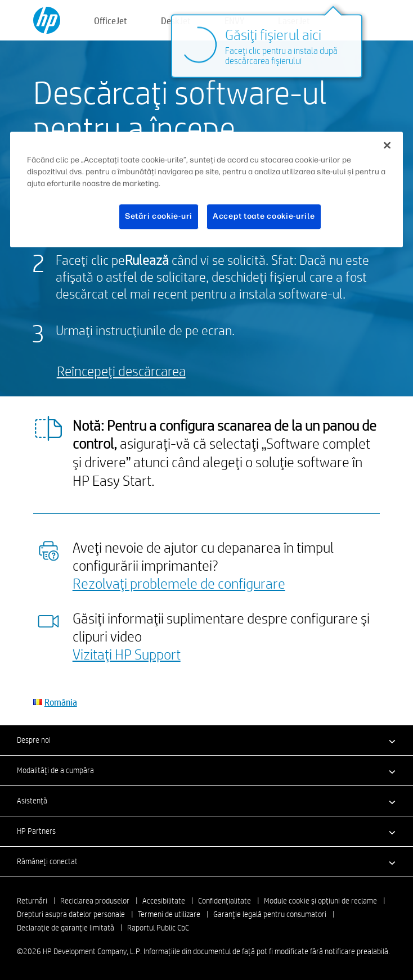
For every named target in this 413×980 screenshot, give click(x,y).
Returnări (32, 901)
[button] (206, 740)
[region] (206, 190)
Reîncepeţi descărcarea (121, 371)
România (61, 702)
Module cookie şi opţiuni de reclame (320, 901)
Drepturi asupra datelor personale (71, 914)
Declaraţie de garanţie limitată (66, 928)
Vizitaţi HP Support (127, 654)
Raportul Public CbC (158, 928)
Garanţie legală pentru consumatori (270, 914)
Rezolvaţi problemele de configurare (179, 583)
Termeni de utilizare (169, 914)
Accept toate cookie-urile (264, 217)
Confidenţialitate (225, 901)
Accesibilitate (164, 901)
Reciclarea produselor (95, 901)
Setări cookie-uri (159, 217)
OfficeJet (111, 21)
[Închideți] (387, 146)
